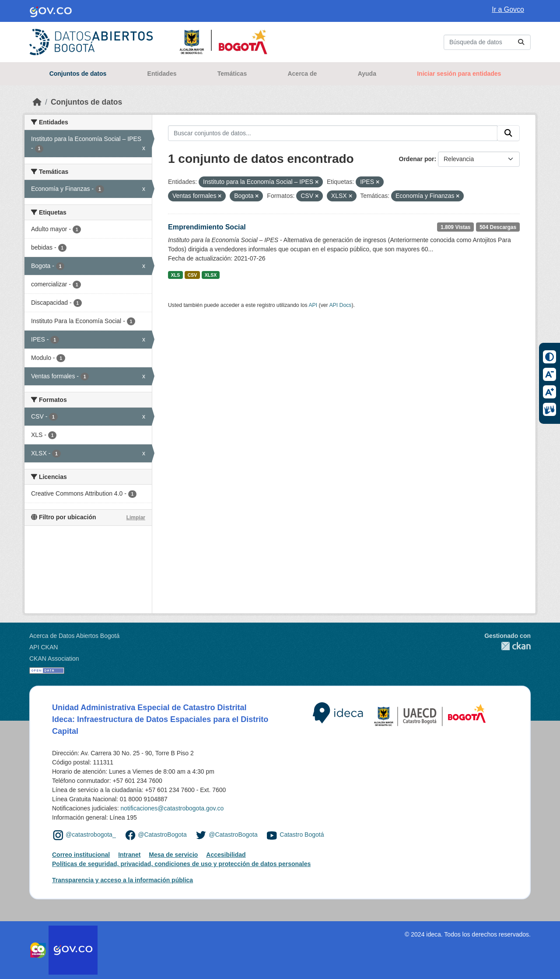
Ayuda (367, 74)
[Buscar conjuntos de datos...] (487, 42)
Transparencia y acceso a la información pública (122, 880)
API (313, 305)
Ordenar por (417, 159)
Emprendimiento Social (207, 227)
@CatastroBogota (162, 835)
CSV (192, 275)
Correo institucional (81, 855)
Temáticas (232, 74)
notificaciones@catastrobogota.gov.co (172, 808)
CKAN (507, 646)
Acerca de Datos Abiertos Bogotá (74, 636)
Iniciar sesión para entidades (459, 74)
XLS (175, 275)
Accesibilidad (226, 855)
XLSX (211, 275)
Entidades (162, 74)
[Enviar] (521, 42)
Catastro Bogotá (302, 835)
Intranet (129, 855)
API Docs (340, 305)
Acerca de (302, 74)
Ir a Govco (508, 9)
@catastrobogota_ (91, 835)
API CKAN (44, 647)
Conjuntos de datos (78, 74)
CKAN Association (54, 659)
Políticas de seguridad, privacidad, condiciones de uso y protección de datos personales (181, 864)
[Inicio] (37, 102)
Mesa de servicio (173, 855)
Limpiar (136, 518)
